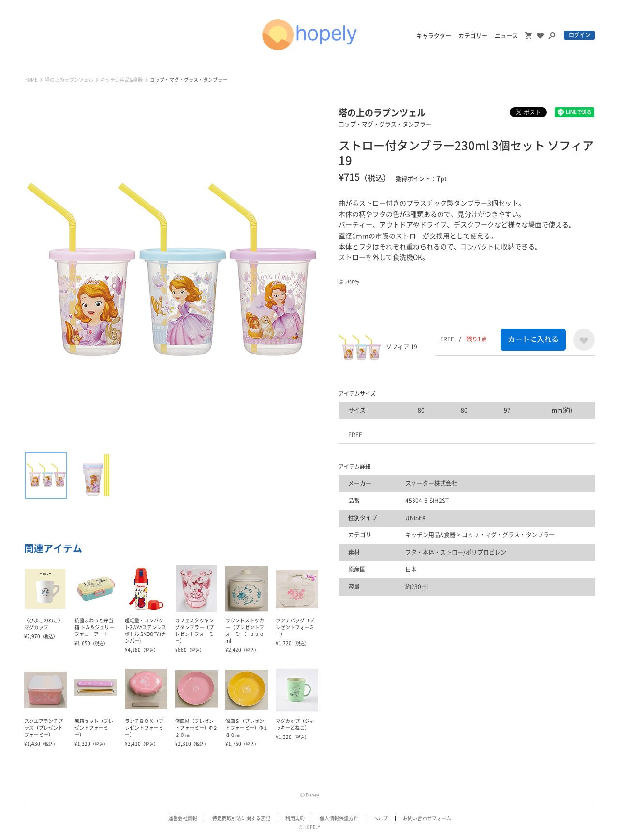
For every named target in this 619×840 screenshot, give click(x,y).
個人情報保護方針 (339, 818)
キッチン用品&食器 (122, 80)
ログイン (579, 35)
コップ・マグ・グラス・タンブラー (189, 80)
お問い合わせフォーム (427, 818)
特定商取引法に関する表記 (241, 818)
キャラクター (434, 36)
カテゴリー (473, 36)
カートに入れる (533, 339)
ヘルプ (381, 818)
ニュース (506, 36)
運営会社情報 (183, 818)
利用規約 (295, 818)
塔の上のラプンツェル (69, 80)
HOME (31, 80)
